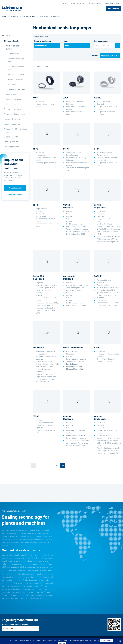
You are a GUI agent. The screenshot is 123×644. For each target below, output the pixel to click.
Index (66, 41)
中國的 (117, 3)
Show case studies (15, 194)
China (106, 3)
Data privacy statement (65, 640)
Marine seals (11, 104)
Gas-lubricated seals (17, 89)
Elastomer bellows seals (16, 68)
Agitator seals (11, 94)
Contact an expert (15, 188)
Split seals (12, 84)
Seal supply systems (12, 109)
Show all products (11, 147)
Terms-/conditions (29, 640)
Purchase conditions (46, 640)
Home (4, 16)
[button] (77, 37)
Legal (78, 640)
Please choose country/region (15, 624)
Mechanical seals (29, 16)
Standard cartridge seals (16, 60)
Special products (11, 142)
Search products (101, 41)
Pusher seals (13, 54)
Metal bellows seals (16, 74)
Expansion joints (11, 137)
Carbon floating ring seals (15, 114)
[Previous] (33, 466)
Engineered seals (15, 79)
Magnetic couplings (12, 124)
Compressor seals (13, 99)
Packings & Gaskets (12, 119)
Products (15, 16)
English (111, 3)
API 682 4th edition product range (15, 130)
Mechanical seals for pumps (15, 47)
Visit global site (114, 9)
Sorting (95, 55)
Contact (65, 3)
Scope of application (43, 41)
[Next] (63, 466)
